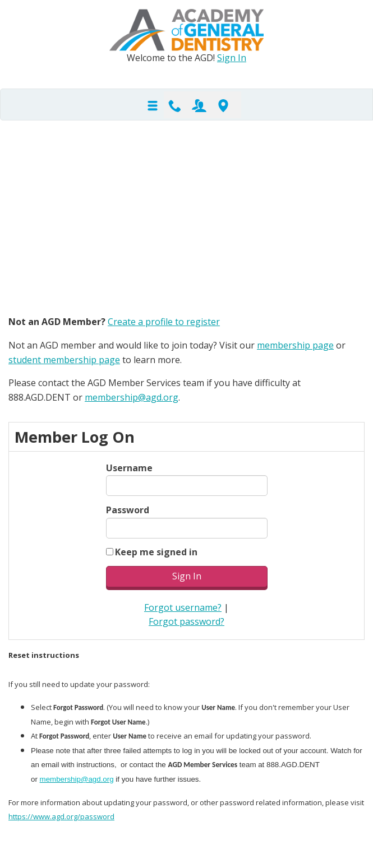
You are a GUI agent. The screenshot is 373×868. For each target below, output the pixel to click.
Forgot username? (183, 607)
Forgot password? (187, 621)
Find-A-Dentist (223, 105)
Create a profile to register (164, 322)
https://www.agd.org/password (61, 816)
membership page (295, 345)
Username (129, 468)
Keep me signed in (156, 552)
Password (128, 510)
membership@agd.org (132, 397)
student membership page (64, 360)
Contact (175, 105)
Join (199, 105)
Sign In (232, 58)
